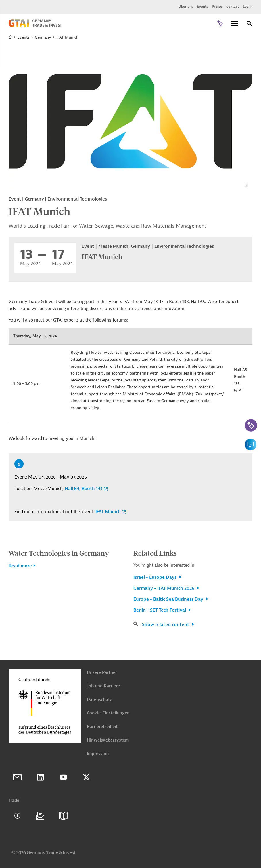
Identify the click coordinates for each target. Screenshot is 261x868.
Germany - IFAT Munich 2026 (164, 588)
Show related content (166, 625)
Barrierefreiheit (102, 727)
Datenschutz (99, 700)
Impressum (98, 754)
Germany (43, 37)
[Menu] (235, 24)
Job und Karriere (103, 686)
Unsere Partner (102, 673)
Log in (248, 7)
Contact (233, 7)
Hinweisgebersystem (108, 740)
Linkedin (40, 777)
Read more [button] (20, 566)
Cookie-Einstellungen (108, 713)
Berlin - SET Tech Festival (160, 610)
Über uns (186, 7)
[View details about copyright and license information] (246, 185)
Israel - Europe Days (156, 577)
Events (202, 7)
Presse (217, 7)
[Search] (250, 24)
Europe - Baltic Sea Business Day (169, 599)
